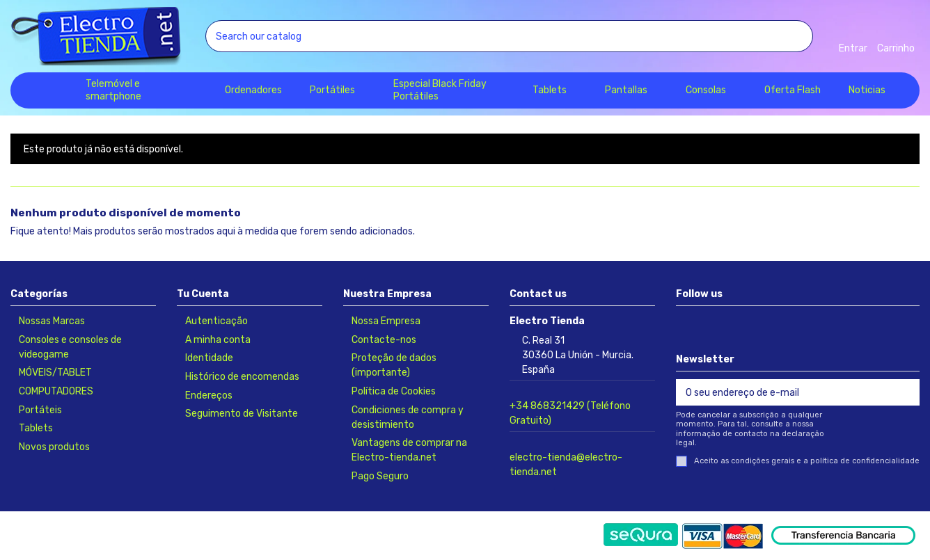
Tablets (36, 428)
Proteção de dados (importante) (394, 365)
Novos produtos (54, 447)
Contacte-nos (384, 340)
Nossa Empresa (386, 321)
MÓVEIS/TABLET (55, 373)
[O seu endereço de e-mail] (783, 392)
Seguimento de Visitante (242, 414)
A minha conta (218, 340)
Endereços (209, 395)
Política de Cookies (394, 391)
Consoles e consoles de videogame (70, 347)
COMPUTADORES (56, 391)
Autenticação (216, 321)
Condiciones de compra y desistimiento (408, 417)
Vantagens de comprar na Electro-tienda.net (409, 450)
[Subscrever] (905, 392)
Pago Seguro (380, 476)
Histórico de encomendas (242, 377)
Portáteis (40, 410)
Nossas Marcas (52, 321)
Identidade (209, 358)
